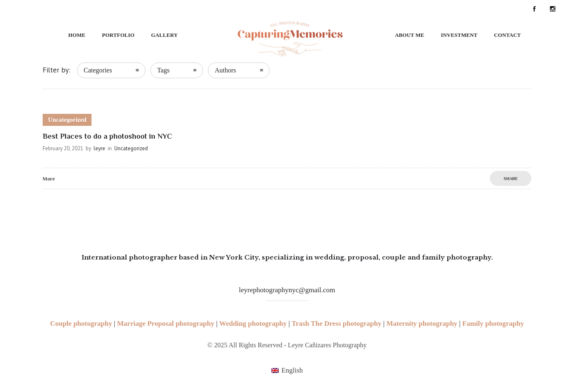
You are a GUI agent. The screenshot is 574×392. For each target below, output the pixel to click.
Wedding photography (253, 323)
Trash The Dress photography (336, 323)
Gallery (165, 35)
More (49, 179)
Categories (98, 70)
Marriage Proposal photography (166, 323)
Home (77, 35)
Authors (225, 70)
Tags (163, 70)
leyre (99, 148)
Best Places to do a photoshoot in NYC (107, 136)
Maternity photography (422, 323)
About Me (409, 35)
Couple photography (81, 323)
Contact (508, 35)
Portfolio (118, 35)
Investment (459, 35)
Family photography (493, 323)
